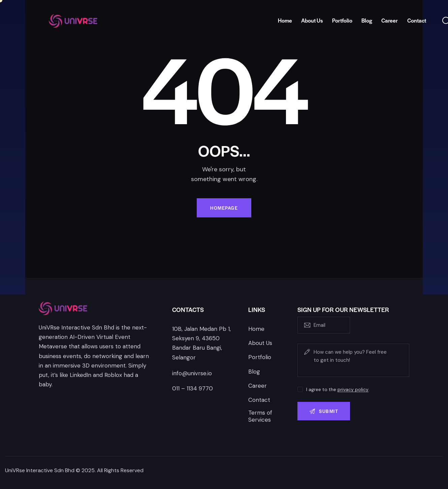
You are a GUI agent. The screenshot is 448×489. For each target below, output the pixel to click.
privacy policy (353, 390)
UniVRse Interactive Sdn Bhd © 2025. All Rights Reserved (74, 470)
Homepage (224, 208)
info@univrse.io (192, 373)
